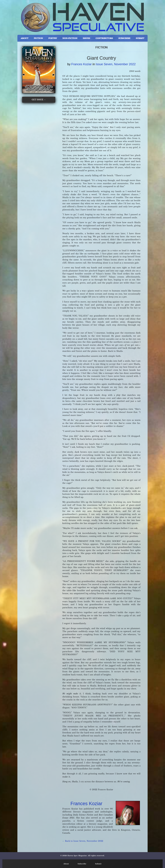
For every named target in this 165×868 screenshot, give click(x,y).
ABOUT (25, 38)
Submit (98, 864)
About (66, 864)
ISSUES (86, 38)
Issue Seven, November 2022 (116, 64)
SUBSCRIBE (124, 38)
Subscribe (82, 864)
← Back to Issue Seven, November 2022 (83, 841)
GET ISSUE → (39, 100)
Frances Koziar (81, 64)
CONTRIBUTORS (104, 38)
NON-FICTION (70, 38)
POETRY (53, 38)
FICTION (38, 38)
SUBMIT (140, 38)
